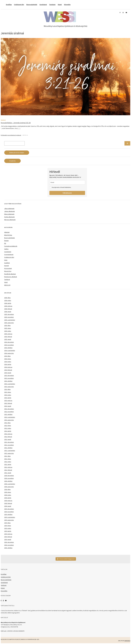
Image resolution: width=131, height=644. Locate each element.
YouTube (6, 601)
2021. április (8, 464)
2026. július (7, 298)
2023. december (9, 376)
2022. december (9, 409)
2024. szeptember (10, 350)
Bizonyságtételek (32, 5)
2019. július (7, 523)
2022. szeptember (10, 417)
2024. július (7, 356)
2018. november (9, 545)
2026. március (8, 306)
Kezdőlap (9, 5)
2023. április (8, 398)
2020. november (9, 478)
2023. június (8, 392)
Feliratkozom (67, 193)
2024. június (8, 359)
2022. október (8, 414)
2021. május (8, 462)
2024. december (9, 342)
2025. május (8, 331)
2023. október (8, 381)
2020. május (8, 495)
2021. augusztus (9, 453)
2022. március (8, 434)
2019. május (8, 528)
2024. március (8, 367)
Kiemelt (7, 266)
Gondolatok (43, 5)
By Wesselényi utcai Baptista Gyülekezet (11, 135)
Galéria (6, 249)
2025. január (8, 339)
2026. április (8, 303)
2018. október (8, 548)
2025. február (8, 337)
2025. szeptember (10, 320)
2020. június (8, 492)
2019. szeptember (10, 517)
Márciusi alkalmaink (10, 220)
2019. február (8, 537)
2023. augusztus (9, 387)
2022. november (9, 412)
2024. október (8, 348)
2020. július (7, 489)
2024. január (8, 373)
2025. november (9, 317)
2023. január (8, 406)
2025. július (7, 325)
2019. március (8, 534)
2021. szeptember (10, 451)
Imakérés (12, 161)
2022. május (8, 428)
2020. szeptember (10, 484)
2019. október (8, 514)
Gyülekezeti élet (19, 5)
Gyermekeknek (9, 255)
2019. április (8, 531)
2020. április (8, 498)
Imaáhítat (7, 263)
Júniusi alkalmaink (10, 211)
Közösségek (8, 268)
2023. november (9, 378)
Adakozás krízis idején (17, 153)
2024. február (8, 370)
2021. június (8, 459)
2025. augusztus (9, 323)
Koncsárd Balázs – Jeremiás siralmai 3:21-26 (16, 123)
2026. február (8, 309)
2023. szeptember (10, 384)
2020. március (8, 501)
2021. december (9, 442)
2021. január (8, 473)
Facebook (1, 601)
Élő (5, 243)
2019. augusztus (9, 520)
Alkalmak (7, 232)
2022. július (7, 423)
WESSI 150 (7, 285)
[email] (67, 182)
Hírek (6, 260)
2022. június (8, 426)
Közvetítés (67, 5)
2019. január (8, 539)
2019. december (9, 509)
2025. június (8, 328)
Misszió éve (8, 271)
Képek (60, 5)
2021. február (8, 470)
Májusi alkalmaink (9, 214)
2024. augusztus (9, 353)
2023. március (8, 401)
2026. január (8, 312)
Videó (6, 282)
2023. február (8, 403)
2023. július (7, 389)
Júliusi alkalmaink (9, 209)
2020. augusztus (9, 487)
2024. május (8, 362)
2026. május (8, 300)
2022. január (8, 439)
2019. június (8, 526)
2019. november (9, 512)
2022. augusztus (9, 420)
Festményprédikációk (11, 246)
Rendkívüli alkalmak (10, 274)
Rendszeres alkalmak (11, 277)
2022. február (8, 437)
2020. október (8, 481)
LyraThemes (127, 641)
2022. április (8, 431)
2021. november (9, 445)
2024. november (9, 345)
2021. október (8, 448)
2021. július (7, 456)
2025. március (8, 334)
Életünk (6, 241)
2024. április (8, 364)
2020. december (9, 476)
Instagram (3, 601)
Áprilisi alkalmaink (9, 217)
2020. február (8, 503)
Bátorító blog (8, 235)
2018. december (9, 542)
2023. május (8, 395)
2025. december (9, 314)
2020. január (8, 506)
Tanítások (52, 5)
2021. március (8, 467)
